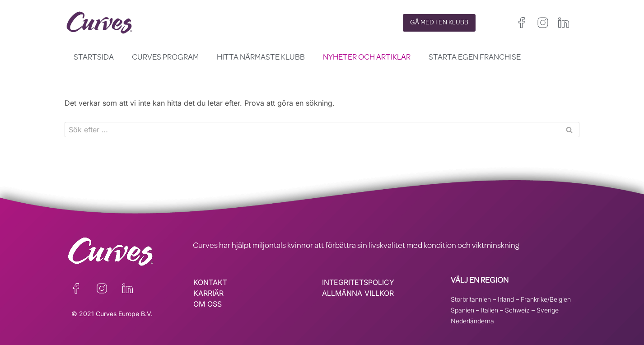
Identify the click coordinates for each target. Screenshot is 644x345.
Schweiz (517, 310)
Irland (506, 299)
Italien (490, 310)
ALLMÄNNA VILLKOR (358, 293)
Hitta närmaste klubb (261, 58)
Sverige (548, 310)
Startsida (94, 58)
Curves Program (165, 58)
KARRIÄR (208, 293)
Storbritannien (471, 299)
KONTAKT (210, 282)
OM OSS (208, 304)
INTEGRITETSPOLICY (358, 282)
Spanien (462, 310)
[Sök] (312, 130)
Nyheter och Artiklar (367, 58)
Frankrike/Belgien (546, 299)
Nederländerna (472, 321)
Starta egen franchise (475, 58)
